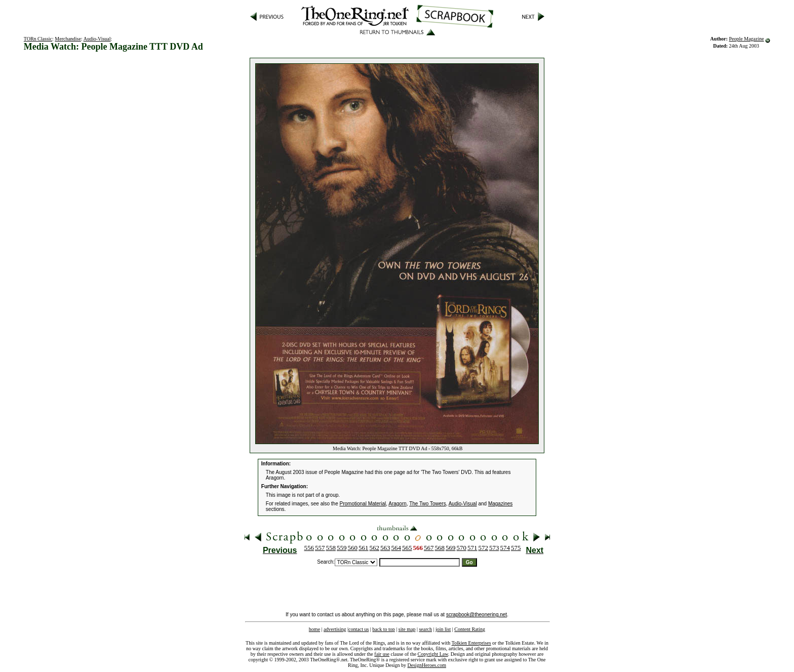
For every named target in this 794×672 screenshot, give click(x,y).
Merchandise (68, 39)
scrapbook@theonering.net (477, 615)
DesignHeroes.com (427, 665)
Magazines (500, 504)
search (425, 629)
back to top (383, 629)
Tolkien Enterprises (471, 643)
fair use (382, 654)
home (314, 629)
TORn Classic (38, 39)
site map (407, 629)
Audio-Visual (97, 39)
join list (443, 629)
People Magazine (747, 39)
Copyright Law (433, 654)
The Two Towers (427, 504)
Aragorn (398, 504)
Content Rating (470, 629)
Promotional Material (363, 504)
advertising (335, 629)
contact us (359, 629)
